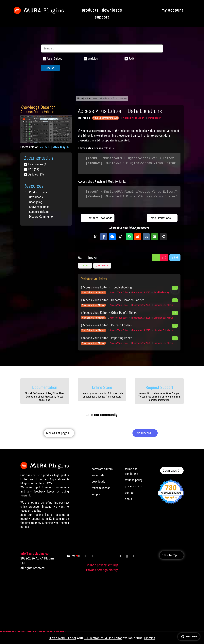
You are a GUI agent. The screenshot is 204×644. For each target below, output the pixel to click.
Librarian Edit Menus (164, 305)
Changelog (36, 202)
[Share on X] (95, 237)
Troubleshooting (162, 292)
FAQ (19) (34, 169)
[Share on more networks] (163, 237)
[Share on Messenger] (112, 237)
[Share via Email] (155, 237)
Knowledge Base (39, 207)
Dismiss (150, 638)
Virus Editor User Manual (106, 118)
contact (130, 493)
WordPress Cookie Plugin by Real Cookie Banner (33, 632)
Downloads (36, 197)
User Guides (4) (38, 164)
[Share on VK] (146, 237)
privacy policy (133, 486)
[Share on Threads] (121, 237)
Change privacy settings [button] (102, 565)
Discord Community (41, 217)
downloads (98, 482)
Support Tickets (39, 212)
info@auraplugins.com (36, 554)
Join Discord (143, 433)
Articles (88, 98)
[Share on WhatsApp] (129, 237)
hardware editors (102, 469)
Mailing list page (57, 433)
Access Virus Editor (133, 118)
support (97, 494)
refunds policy (134, 480)
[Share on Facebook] (104, 237)
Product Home (38, 192)
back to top (169, 555)
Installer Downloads (100, 218)
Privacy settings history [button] (102, 570)
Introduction (155, 118)
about (129, 499)
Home (80, 98)
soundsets (98, 475)
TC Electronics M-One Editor (103, 638)
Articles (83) (36, 174)
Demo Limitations (160, 218)
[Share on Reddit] (138, 237)
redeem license (101, 488)
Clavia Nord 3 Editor (62, 638)
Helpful (85, 266)
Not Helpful (102, 266)
